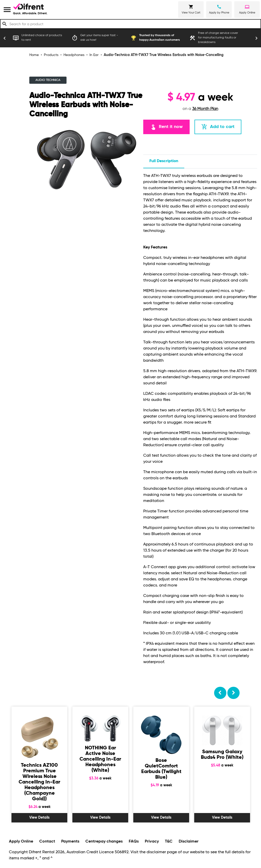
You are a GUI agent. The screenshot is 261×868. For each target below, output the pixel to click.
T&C (169, 842)
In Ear (94, 55)
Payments (70, 842)
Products (51, 55)
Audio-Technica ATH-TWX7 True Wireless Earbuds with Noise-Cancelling (164, 55)
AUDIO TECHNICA (48, 80)
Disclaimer (189, 842)
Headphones (74, 55)
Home (34, 55)
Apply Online (21, 842)
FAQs (134, 842)
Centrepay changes (104, 842)
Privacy (152, 842)
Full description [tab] (164, 161)
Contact (47, 842)
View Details (40, 818)
